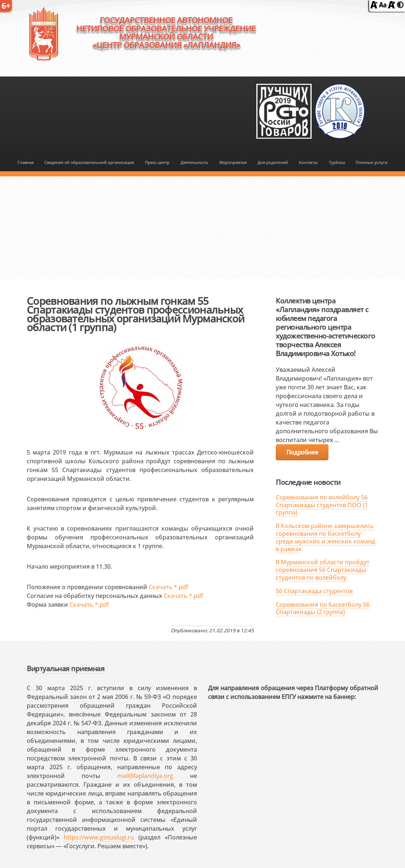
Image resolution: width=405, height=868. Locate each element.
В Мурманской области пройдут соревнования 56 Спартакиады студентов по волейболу (323, 570)
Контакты (308, 162)
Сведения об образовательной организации (89, 162)
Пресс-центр (157, 162)
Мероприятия (233, 162)
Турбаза (337, 162)
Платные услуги (371, 162)
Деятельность (194, 162)
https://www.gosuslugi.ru (99, 837)
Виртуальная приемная (66, 668)
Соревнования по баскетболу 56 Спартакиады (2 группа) (323, 608)
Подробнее (302, 452)
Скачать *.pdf (168, 587)
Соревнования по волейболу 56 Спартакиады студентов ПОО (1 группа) (322, 505)
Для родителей (273, 162)
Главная (26, 162)
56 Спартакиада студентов (314, 591)
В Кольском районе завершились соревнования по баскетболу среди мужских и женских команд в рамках (326, 537)
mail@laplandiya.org (145, 776)
